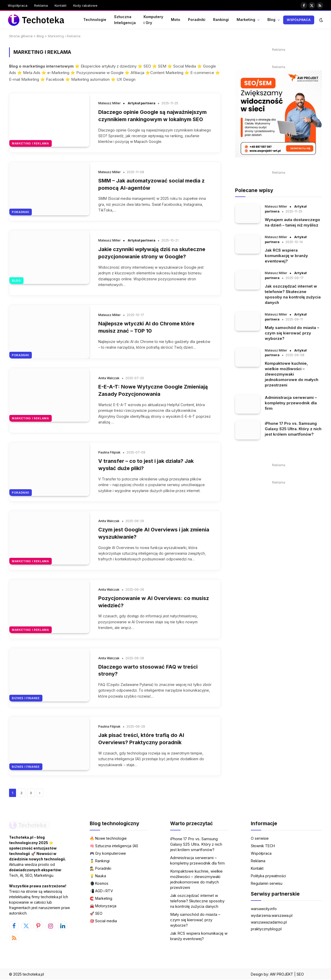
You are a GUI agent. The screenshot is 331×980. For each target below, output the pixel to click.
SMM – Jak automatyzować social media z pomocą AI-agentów (151, 184)
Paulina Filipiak (109, 453)
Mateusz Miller (110, 103)
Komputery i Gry (153, 20)
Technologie (95, 20)
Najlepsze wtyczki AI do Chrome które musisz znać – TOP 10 (146, 327)
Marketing (246, 20)
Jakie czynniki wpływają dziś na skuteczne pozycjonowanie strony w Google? (152, 253)
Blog (271, 20)
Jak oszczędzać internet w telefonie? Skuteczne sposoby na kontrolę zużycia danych (293, 294)
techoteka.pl (33, 975)
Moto (176, 20)
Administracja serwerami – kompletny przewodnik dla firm (291, 403)
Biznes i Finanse (26, 699)
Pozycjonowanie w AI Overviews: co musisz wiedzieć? (154, 602)
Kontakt (61, 5)
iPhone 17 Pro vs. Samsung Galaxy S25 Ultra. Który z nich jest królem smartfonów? (293, 429)
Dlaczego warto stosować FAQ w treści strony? (148, 671)
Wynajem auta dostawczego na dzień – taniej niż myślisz (292, 222)
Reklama (41, 5)
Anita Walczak (109, 378)
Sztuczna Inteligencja (125, 20)
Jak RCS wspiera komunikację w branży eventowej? (286, 256)
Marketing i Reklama (31, 143)
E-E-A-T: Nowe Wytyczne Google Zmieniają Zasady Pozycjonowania (153, 391)
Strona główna (21, 36)
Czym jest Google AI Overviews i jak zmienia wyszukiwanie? (154, 533)
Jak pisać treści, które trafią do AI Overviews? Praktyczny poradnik (141, 740)
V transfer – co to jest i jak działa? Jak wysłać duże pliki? (146, 465)
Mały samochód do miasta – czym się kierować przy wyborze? (292, 333)
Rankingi (221, 20)
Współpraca (18, 5)
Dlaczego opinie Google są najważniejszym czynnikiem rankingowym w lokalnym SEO (153, 116)
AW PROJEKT (282, 975)
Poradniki (197, 20)
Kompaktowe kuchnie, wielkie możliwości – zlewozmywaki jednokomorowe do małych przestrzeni (292, 374)
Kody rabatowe (85, 5)
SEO (300, 975)
